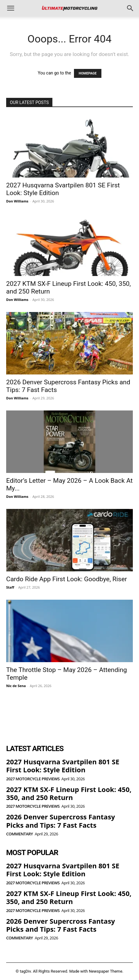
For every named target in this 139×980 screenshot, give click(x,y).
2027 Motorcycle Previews (33, 779)
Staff (10, 587)
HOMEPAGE (88, 73)
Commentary (20, 834)
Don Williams (17, 201)
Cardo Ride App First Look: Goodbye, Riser (67, 579)
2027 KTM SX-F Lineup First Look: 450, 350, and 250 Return (69, 793)
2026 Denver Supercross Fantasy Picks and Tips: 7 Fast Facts (61, 821)
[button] (10, 8)
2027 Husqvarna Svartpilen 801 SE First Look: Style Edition (63, 766)
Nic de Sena (16, 686)
